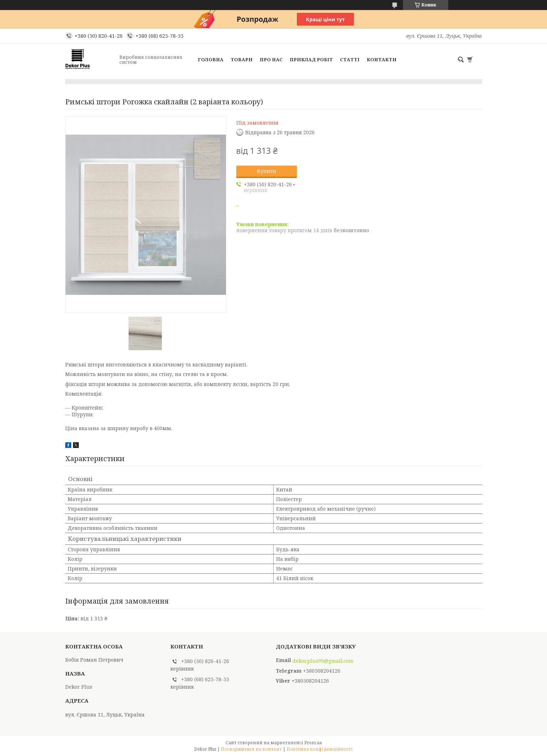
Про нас (271, 59)
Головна (211, 59)
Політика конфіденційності (320, 749)
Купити (267, 171)
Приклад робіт (311, 59)
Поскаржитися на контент (251, 749)
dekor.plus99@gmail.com (323, 661)
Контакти (382, 59)
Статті (350, 59)
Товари (242, 59)
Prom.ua (313, 743)
